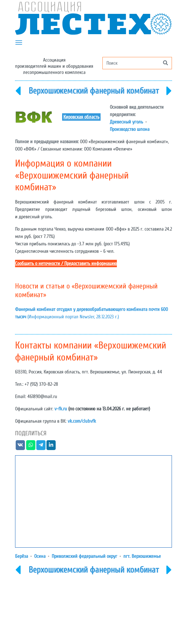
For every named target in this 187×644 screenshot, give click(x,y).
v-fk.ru (61, 409)
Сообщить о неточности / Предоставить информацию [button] (66, 264)
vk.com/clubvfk (82, 421)
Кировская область (81, 117)
